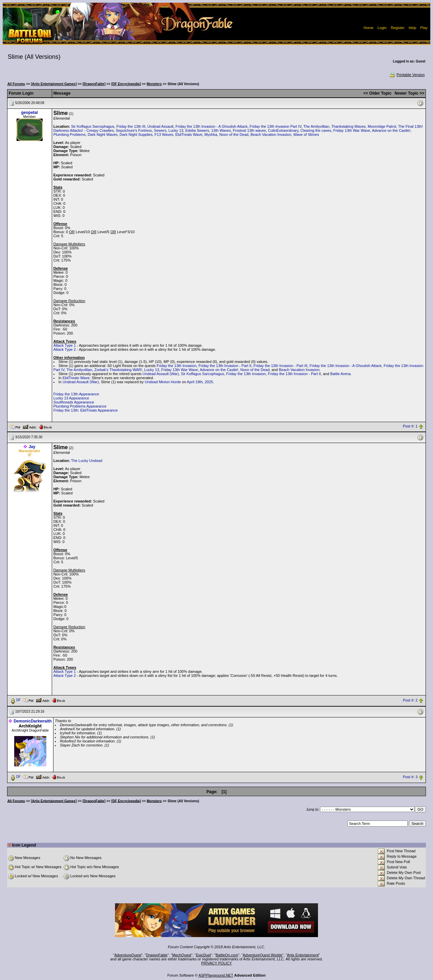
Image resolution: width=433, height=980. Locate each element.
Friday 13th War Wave (352, 130)
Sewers (160, 130)
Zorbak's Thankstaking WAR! (118, 370)
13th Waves (221, 130)
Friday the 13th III (131, 126)
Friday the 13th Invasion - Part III (280, 366)
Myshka (211, 134)
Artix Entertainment (303, 955)
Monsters (154, 84)
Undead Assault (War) (161, 374)
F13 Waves (164, 134)
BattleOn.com (227, 955)
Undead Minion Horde (163, 382)
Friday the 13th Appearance (76, 394)
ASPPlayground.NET (216, 975)
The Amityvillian (316, 126)
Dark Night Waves (102, 134)
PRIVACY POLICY (217, 963)
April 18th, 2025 (200, 382)
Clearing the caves (316, 130)
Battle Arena (340, 374)
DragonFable (157, 955)
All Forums (16, 84)
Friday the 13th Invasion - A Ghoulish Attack (212, 126)
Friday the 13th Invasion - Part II (225, 366)
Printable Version (407, 75)
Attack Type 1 (65, 345)
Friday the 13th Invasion (176, 366)
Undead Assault (161, 126)
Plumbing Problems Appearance (80, 406)
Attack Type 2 (65, 349)
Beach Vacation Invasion (271, 134)
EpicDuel (203, 955)
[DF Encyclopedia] (126, 84)
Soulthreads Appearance (74, 402)
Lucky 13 (176, 130)
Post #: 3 (410, 777)
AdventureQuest (128, 955)
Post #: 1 (410, 426)
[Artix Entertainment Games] (54, 84)
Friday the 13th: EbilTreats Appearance (86, 410)
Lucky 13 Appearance (71, 398)
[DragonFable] (94, 84)
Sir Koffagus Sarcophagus (93, 126)
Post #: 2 (410, 700)
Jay (32, 447)
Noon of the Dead (234, 134)
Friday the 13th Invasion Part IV (276, 126)
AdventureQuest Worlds (263, 955)
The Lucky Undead (87, 461)
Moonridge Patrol (382, 126)
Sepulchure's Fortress (134, 130)
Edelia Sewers (197, 130)
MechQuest (182, 955)
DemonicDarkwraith (33, 721)
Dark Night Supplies (136, 134)
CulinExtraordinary (283, 130)
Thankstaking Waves (348, 126)
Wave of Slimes (306, 134)
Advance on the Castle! (391, 130)
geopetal (29, 113)
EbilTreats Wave (189, 134)
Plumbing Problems (70, 134)
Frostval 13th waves (249, 130)
